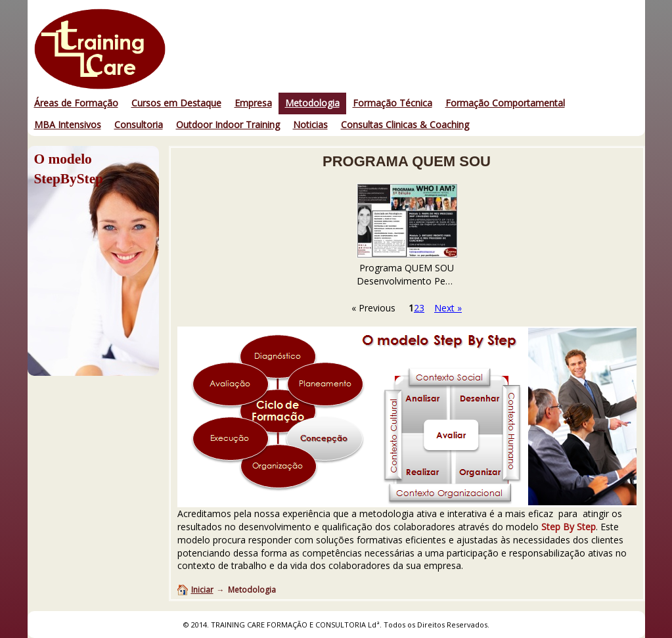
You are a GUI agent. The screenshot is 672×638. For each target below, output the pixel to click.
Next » (448, 308)
